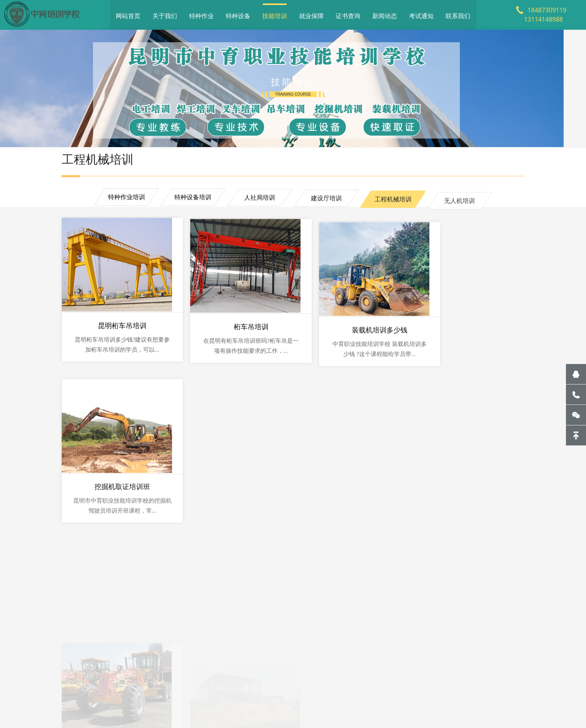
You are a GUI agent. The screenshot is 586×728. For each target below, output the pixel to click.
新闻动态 (385, 14)
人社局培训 (259, 204)
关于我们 (165, 14)
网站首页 (128, 14)
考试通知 (421, 14)
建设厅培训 (327, 207)
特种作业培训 (122, 201)
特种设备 (238, 14)
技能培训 (275, 14)
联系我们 (458, 14)
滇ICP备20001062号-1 (264, 703)
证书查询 (348, 14)
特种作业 (201, 14)
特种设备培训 (190, 202)
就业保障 (311, 14)
